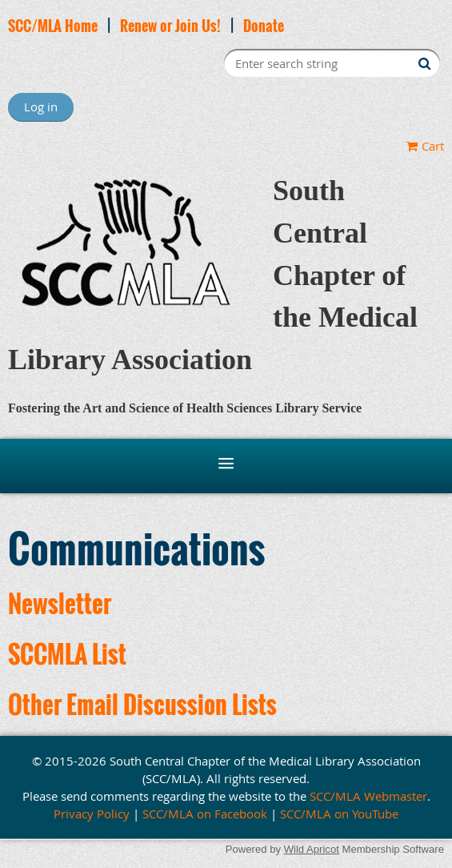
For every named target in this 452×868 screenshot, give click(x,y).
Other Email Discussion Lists (142, 704)
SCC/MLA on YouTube (339, 814)
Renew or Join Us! (170, 26)
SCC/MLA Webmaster (368, 796)
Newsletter (60, 603)
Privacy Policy (92, 814)
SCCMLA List (67, 654)
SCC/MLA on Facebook (205, 814)
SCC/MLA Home (53, 26)
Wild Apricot (312, 849)
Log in (41, 106)
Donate (264, 26)
